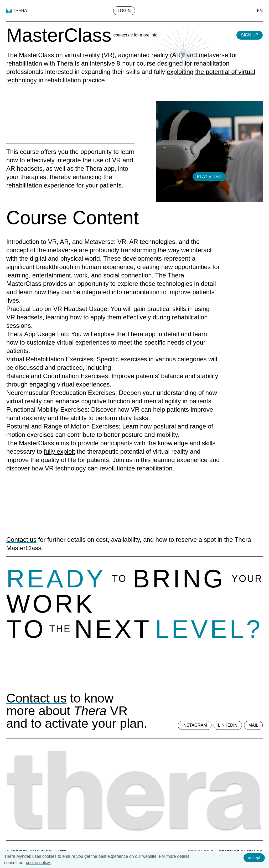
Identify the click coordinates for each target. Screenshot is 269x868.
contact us (123, 35)
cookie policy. (38, 863)
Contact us (21, 540)
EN (260, 11)
